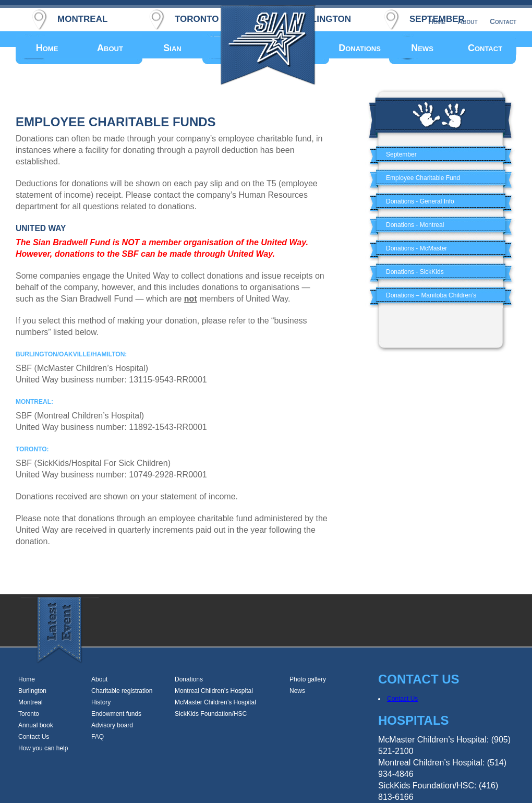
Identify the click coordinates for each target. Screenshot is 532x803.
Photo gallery (308, 679)
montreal (82, 17)
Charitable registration (122, 691)
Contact (485, 48)
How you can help (43, 748)
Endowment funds (116, 714)
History (101, 702)
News (422, 48)
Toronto (29, 714)
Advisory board (112, 725)
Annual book (36, 725)
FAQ (98, 737)
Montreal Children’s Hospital (214, 691)
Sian (172, 48)
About (110, 48)
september (437, 17)
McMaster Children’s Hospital (215, 702)
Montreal (31, 702)
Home (47, 48)
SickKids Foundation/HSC (211, 714)
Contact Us (34, 737)
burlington (322, 17)
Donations (360, 48)
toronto (197, 17)
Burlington (32, 691)
